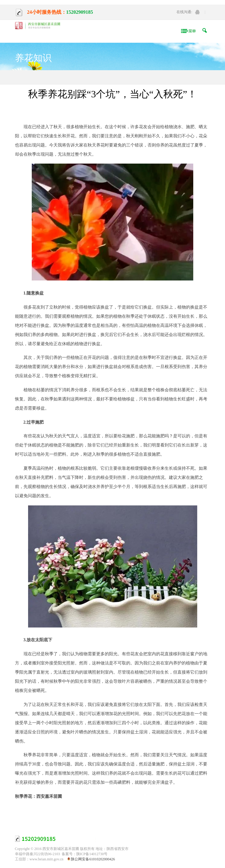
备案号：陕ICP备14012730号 (85, 854)
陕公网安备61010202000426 (93, 859)
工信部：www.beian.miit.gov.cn (39, 859)
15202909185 (80, 12)
